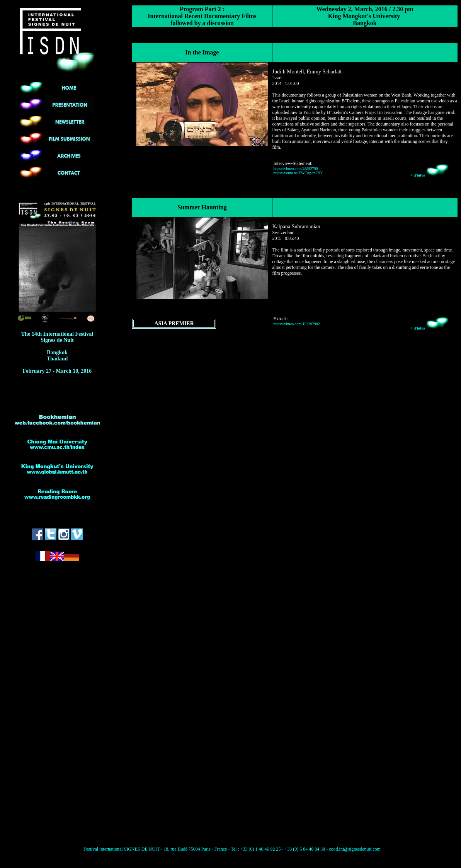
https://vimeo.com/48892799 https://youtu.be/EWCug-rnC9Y (298, 171)
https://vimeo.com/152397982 (297, 324)
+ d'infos (430, 175)
